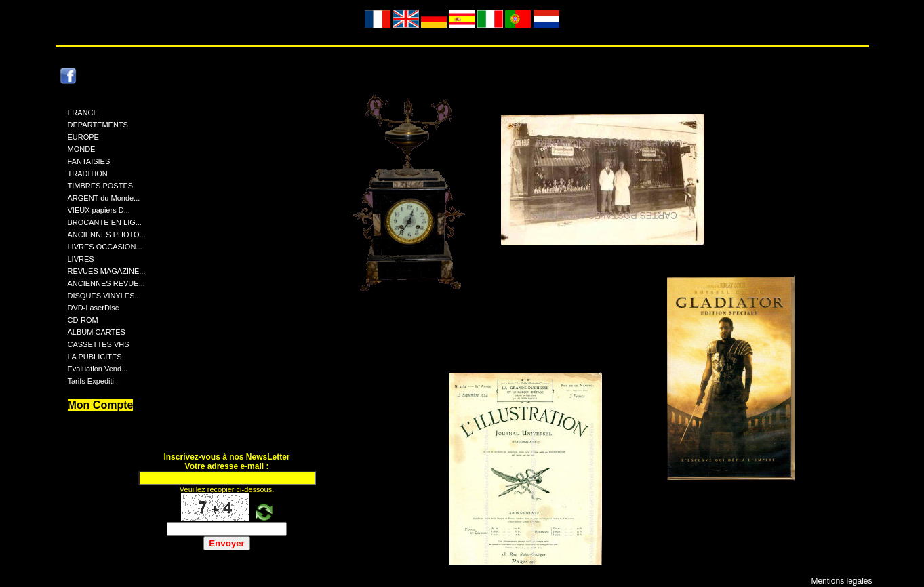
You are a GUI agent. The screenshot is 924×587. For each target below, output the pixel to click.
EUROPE (83, 137)
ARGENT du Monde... (104, 198)
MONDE (82, 149)
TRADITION (88, 174)
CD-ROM (83, 320)
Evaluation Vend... (98, 369)
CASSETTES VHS (99, 344)
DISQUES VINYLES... (104, 296)
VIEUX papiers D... (99, 210)
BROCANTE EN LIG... (105, 222)
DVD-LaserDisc (94, 308)
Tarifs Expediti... (94, 381)
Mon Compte (101, 405)
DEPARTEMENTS (98, 125)
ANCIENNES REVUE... (106, 283)
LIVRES (81, 259)
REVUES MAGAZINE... (107, 271)
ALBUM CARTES (97, 332)
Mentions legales (841, 581)
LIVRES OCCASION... (105, 247)
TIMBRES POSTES (101, 186)
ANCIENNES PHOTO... (107, 235)
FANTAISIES (89, 161)
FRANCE (83, 113)
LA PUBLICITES (95, 357)
